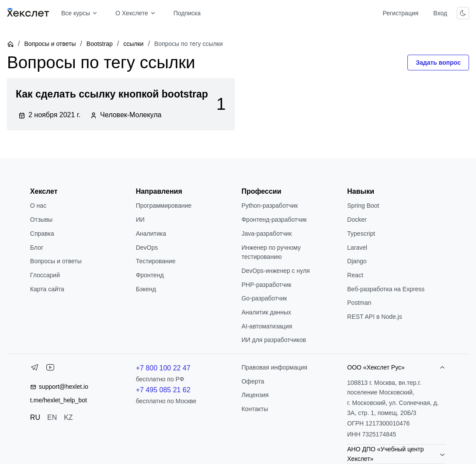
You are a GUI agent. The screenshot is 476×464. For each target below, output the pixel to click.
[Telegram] (35, 369)
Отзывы (41, 220)
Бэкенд (146, 289)
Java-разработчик (266, 234)
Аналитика (151, 234)
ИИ (140, 220)
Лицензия (255, 395)
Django (357, 261)
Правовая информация (274, 367)
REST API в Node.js (374, 317)
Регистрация (400, 13)
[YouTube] (50, 369)
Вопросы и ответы (50, 44)
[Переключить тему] (463, 13)
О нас (38, 206)
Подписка (187, 13)
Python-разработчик (269, 206)
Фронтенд (150, 275)
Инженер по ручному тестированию (271, 252)
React (355, 275)
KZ (68, 417)
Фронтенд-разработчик (274, 220)
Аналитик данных (266, 312)
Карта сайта (47, 289)
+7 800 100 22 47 (163, 368)
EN (52, 417)
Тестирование (156, 261)
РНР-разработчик (266, 285)
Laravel (357, 248)
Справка (42, 234)
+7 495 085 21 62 (163, 390)
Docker (357, 220)
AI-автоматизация (267, 326)
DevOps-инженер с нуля (275, 271)
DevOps (147, 248)
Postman (359, 303)
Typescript (361, 234)
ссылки (133, 44)
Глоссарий (45, 275)
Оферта (253, 381)
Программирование (164, 206)
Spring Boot (363, 206)
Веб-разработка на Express (386, 289)
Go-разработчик (264, 298)
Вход (440, 13)
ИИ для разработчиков (274, 340)
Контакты (254, 409)
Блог (37, 248)
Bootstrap (100, 44)
